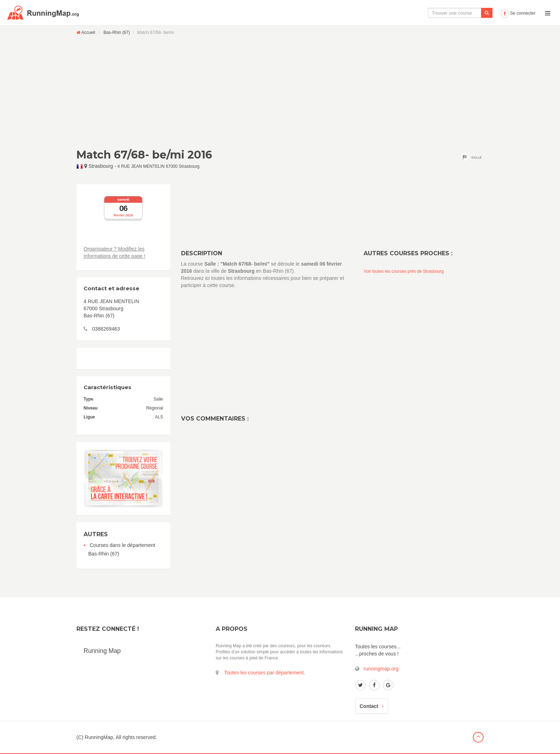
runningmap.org (381, 669)
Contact (372, 706)
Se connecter (518, 13)
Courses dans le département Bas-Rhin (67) (122, 549)
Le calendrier (427, 13)
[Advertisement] (280, 92)
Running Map (102, 651)
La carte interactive (380, 13)
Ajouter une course (473, 13)
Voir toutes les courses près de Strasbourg (404, 271)
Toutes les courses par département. (265, 673)
